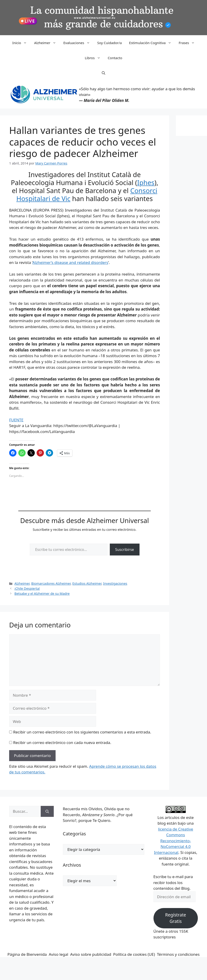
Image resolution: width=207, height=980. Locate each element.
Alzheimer (47, 43)
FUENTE (16, 420)
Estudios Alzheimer (87, 583)
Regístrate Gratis (176, 918)
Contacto (115, 58)
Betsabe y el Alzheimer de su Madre (42, 594)
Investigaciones (115, 583)
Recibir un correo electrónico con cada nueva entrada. (62, 742)
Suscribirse (125, 550)
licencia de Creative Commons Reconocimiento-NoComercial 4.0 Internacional (173, 841)
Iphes (146, 182)
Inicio (21, 43)
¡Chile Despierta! (27, 588)
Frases (188, 43)
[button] (103, 73)
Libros (94, 58)
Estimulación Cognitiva (152, 43)
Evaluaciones (78, 43)
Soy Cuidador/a (109, 43)
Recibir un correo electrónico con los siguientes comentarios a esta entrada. (82, 732)
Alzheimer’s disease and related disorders (70, 262)
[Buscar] (47, 811)
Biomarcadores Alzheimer (51, 583)
